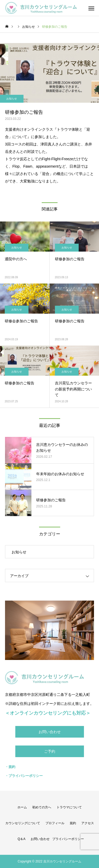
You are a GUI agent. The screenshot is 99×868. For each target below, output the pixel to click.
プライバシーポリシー (68, 839)
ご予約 (50, 751)
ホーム (22, 807)
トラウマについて (69, 807)
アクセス (88, 823)
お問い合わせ (50, 732)
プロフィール (55, 823)
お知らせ (17, 247)
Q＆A (22, 839)
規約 (73, 823)
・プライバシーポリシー (24, 776)
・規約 (10, 767)
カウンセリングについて (23, 823)
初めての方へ (42, 807)
